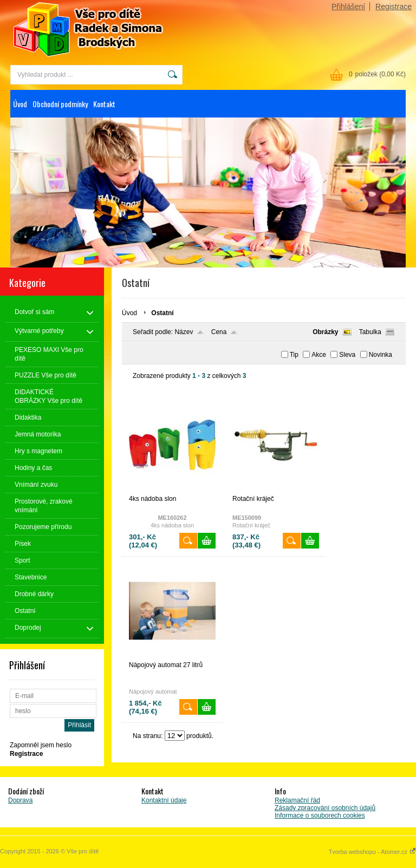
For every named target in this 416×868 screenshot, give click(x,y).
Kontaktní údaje (164, 800)
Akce (319, 355)
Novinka (381, 355)
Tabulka (370, 332)
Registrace (394, 6)
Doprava (20, 800)
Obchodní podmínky (60, 104)
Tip (294, 355)
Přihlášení (348, 6)
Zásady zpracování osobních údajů (325, 808)
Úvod (20, 104)
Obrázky (325, 332)
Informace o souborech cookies (320, 815)
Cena (219, 332)
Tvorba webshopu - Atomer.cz (372, 852)
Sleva (347, 355)
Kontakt (104, 104)
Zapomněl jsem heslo (41, 745)
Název (184, 332)
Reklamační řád (297, 800)
